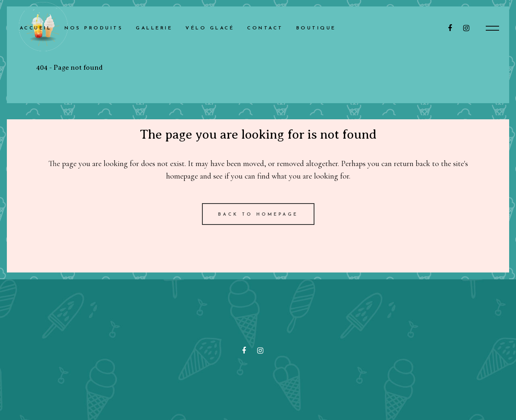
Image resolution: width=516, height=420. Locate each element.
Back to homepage (258, 215)
